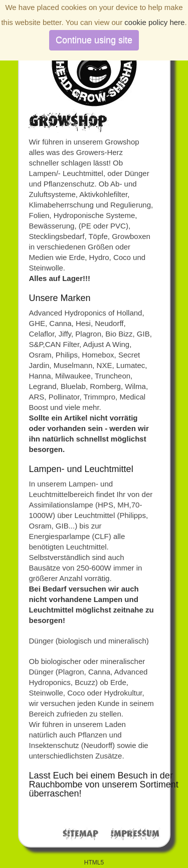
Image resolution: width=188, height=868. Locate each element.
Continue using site (94, 40)
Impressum (135, 834)
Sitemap (80, 834)
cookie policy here (154, 22)
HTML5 (94, 862)
